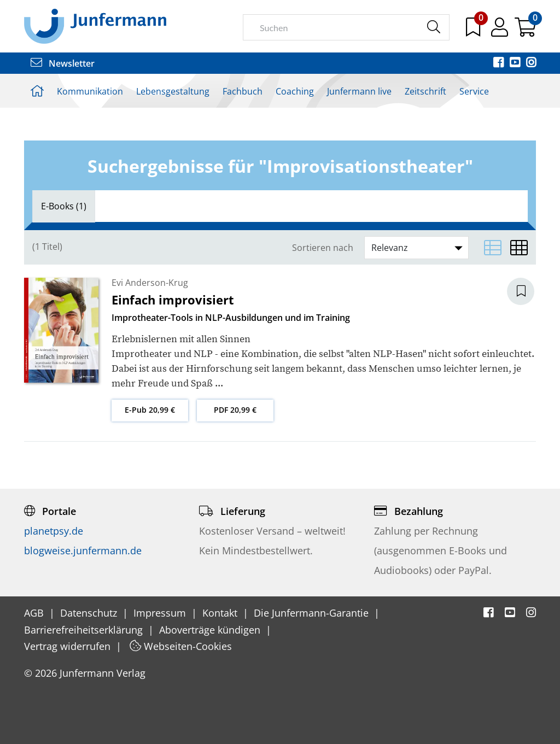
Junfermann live (359, 91)
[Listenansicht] (493, 248)
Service (474, 91)
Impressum (161, 613)
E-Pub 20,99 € (150, 410)
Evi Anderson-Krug (150, 283)
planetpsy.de (54, 531)
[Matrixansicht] (519, 248)
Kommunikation (90, 91)
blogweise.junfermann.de (83, 550)
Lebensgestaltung (173, 91)
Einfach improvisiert (173, 300)
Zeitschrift (425, 91)
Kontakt (221, 613)
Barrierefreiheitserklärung (85, 630)
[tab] (64, 206)
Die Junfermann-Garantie (313, 613)
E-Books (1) (64, 206)
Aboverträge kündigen (211, 630)
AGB (35, 613)
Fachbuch (243, 91)
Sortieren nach (323, 248)
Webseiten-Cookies (181, 646)
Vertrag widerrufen (69, 646)
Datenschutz (90, 613)
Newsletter (63, 63)
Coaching (295, 91)
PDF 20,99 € (235, 410)
